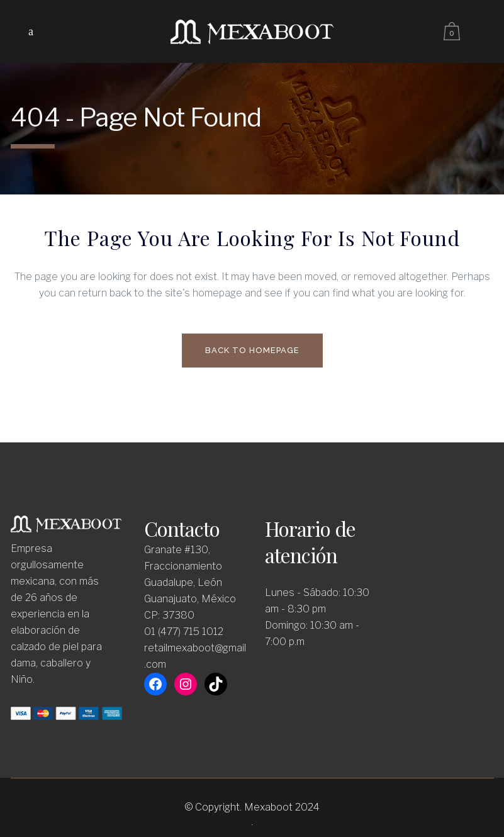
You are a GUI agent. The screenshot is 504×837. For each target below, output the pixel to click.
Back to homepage (252, 350)
